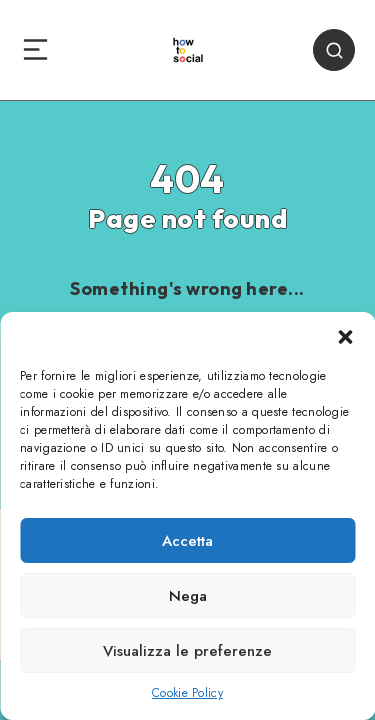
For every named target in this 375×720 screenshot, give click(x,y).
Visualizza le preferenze (187, 651)
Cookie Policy (187, 693)
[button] (345, 337)
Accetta (187, 541)
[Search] (334, 50)
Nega (188, 596)
